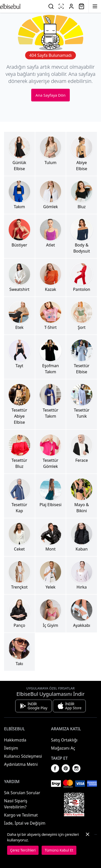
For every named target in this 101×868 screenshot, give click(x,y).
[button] (88, 843)
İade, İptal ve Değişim (25, 823)
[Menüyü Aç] (95, 6)
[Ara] (51, 6)
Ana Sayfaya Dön (50, 95)
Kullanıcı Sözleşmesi (23, 756)
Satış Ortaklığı (64, 740)
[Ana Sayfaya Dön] (10, 6)
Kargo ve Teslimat (21, 815)
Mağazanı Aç (63, 748)
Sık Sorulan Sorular (22, 793)
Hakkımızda (15, 740)
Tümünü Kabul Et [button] (59, 850)
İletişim (11, 748)
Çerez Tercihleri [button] (23, 850)
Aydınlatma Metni (21, 764)
